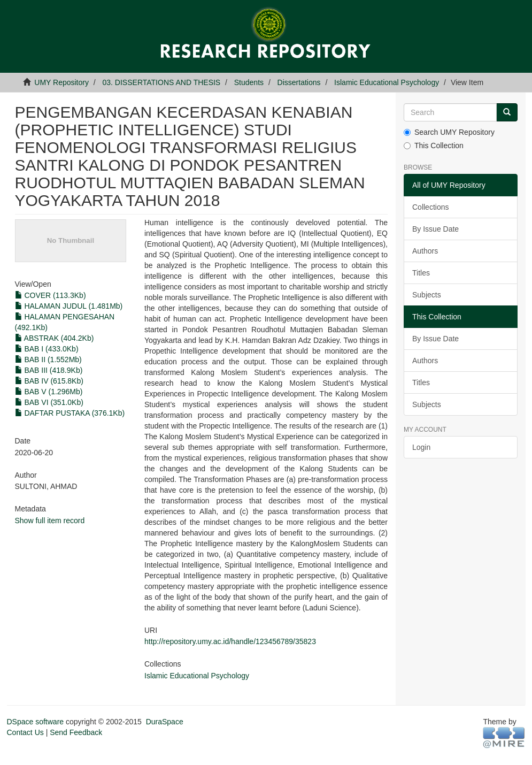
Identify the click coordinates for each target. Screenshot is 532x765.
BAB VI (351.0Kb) (49, 402)
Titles (421, 273)
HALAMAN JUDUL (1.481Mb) (69, 306)
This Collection (434, 146)
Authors (425, 251)
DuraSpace (165, 722)
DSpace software (36, 722)
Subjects (427, 295)
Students (249, 82)
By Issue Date (435, 229)
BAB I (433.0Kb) (47, 349)
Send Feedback (76, 732)
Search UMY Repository (449, 132)
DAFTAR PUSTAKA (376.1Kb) (70, 413)
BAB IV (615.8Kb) (49, 381)
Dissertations (299, 82)
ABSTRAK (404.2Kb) (55, 338)
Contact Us (25, 732)
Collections (430, 207)
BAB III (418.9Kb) (49, 370)
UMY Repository (61, 82)
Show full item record (50, 521)
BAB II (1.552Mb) (48, 359)
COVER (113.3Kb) (51, 295)
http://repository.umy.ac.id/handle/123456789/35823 (230, 641)
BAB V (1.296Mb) (49, 392)
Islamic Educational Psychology (387, 82)
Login (421, 447)
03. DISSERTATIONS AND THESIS (162, 82)
